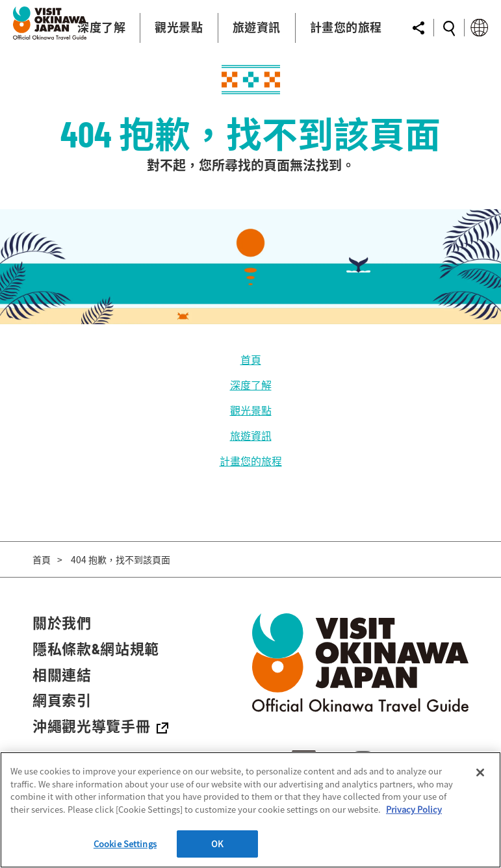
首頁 (251, 359)
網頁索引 (62, 700)
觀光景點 (251, 410)
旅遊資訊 (251, 435)
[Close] (480, 772)
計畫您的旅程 (251, 461)
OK (217, 844)
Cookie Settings (125, 844)
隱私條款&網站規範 (96, 648)
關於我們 (62, 622)
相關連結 (62, 674)
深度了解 (251, 385)
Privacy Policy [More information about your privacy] (414, 809)
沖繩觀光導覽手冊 (100, 726)
